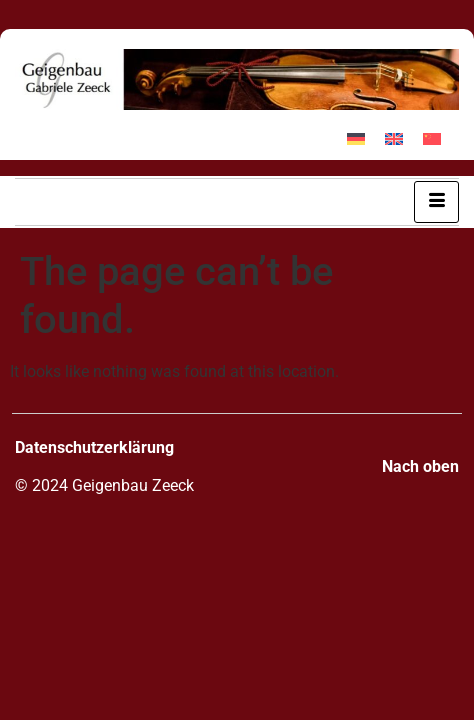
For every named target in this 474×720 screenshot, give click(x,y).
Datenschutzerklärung (94, 447)
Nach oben (420, 466)
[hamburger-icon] (436, 202)
